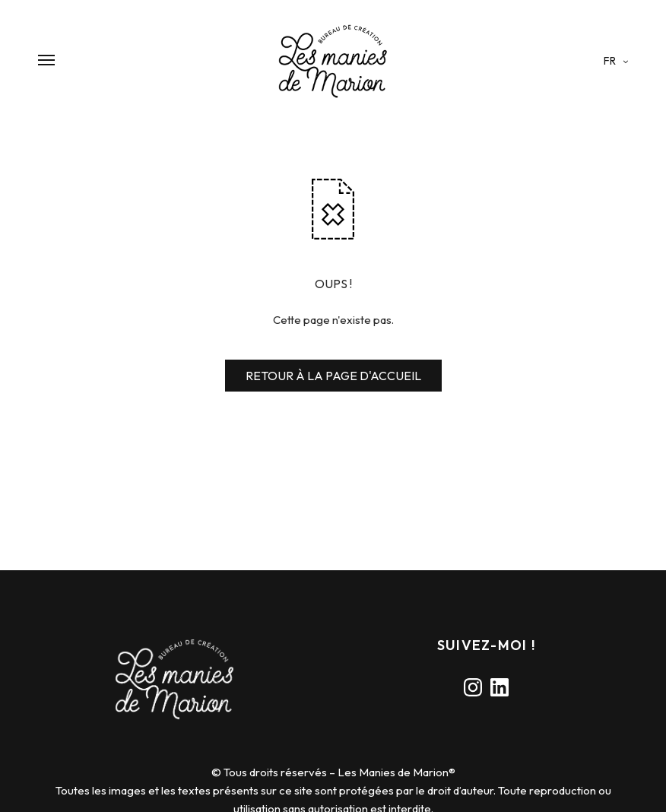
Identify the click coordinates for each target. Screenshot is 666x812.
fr (611, 61)
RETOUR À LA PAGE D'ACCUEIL (333, 376)
